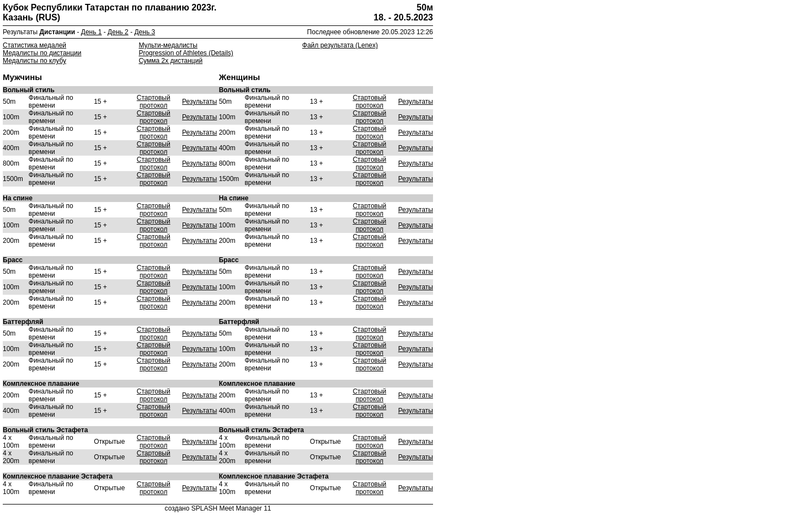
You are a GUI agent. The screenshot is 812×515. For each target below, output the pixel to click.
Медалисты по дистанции (42, 53)
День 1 (92, 32)
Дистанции (58, 32)
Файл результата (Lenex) (340, 45)
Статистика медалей (34, 45)
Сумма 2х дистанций (170, 61)
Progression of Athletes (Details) (186, 53)
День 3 (145, 32)
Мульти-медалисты (168, 45)
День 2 (118, 32)
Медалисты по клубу (34, 61)
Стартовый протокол (154, 102)
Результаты (199, 102)
